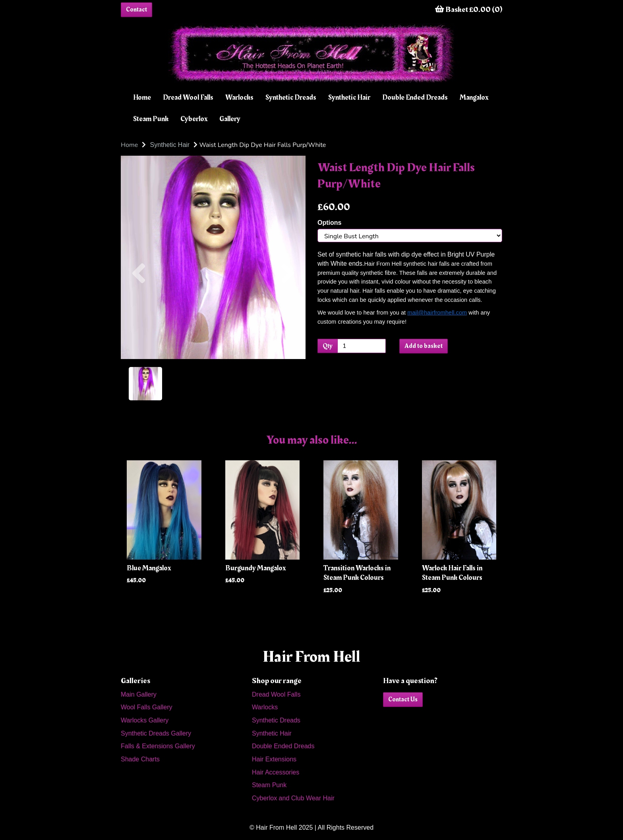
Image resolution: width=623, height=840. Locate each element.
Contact (136, 10)
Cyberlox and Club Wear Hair (293, 798)
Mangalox (474, 98)
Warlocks (239, 98)
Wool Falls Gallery (147, 707)
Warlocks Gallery (145, 720)
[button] (139, 308)
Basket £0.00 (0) (469, 10)
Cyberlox (194, 119)
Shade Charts (140, 759)
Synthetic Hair (349, 98)
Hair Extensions (274, 759)
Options (329, 223)
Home (142, 98)
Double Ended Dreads (415, 98)
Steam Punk (151, 119)
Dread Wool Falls (188, 98)
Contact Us (403, 699)
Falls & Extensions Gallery (158, 746)
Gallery (230, 119)
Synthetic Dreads (291, 98)
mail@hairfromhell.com (437, 313)
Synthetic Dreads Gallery (156, 733)
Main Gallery (139, 694)
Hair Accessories (276, 772)
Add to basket (424, 346)
